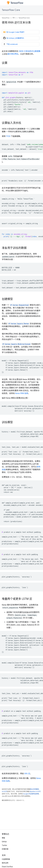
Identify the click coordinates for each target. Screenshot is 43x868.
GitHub (4, 842)
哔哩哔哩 (5, 849)
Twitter (4, 845)
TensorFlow (6, 18)
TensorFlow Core (11, 10)
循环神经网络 (13, 54)
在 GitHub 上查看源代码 (14, 38)
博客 (3, 838)
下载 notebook (10, 44)
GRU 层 (27, 774)
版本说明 (5, 863)
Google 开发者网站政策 (31, 794)
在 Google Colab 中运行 (14, 32)
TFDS (8, 136)
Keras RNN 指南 (22, 393)
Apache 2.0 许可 (35, 791)
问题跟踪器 (6, 859)
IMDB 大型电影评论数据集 (30, 51)
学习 (14, 18)
